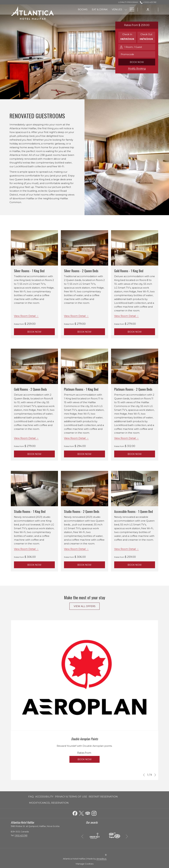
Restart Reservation (103, 797)
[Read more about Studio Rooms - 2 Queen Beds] (84, 489)
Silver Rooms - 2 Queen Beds (81, 271)
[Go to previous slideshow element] (144, 775)
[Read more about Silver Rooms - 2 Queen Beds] (84, 248)
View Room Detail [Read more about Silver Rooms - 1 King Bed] (25, 316)
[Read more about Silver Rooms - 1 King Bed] (34, 248)
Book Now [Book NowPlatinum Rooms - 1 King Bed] (84, 454)
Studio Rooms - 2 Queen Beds (82, 511)
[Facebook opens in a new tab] (75, 813)
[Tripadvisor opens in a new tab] (88, 813)
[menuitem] (83, 10)
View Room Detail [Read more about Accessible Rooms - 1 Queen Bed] (125, 549)
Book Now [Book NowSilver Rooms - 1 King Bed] (34, 332)
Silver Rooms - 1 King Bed (29, 271)
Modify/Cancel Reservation (49, 803)
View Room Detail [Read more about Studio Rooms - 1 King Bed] (25, 549)
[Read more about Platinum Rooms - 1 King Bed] (84, 366)
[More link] (131, 10)
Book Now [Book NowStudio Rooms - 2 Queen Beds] (84, 565)
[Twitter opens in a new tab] (81, 813)
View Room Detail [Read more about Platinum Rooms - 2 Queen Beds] (125, 438)
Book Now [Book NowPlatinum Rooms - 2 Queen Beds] (135, 454)
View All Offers (85, 606)
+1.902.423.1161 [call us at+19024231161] (148, 2)
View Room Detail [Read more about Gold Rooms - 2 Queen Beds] (25, 438)
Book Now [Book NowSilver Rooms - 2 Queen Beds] (84, 332)
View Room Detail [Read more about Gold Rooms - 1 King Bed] (125, 316)
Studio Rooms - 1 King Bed (30, 511)
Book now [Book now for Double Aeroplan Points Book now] (85, 759)
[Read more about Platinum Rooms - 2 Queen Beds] (135, 366)
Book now (137, 62)
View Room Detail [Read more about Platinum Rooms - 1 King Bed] (75, 438)
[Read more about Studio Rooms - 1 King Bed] (34, 489)
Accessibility (44, 797)
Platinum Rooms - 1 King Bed (81, 389)
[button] (127, 37)
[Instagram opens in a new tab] (94, 813)
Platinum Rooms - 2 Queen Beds (133, 389)
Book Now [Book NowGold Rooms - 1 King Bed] (135, 332)
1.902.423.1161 (21, 835)
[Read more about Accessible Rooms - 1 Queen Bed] (135, 489)
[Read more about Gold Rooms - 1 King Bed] (135, 248)
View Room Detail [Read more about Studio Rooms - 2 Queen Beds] (75, 549)
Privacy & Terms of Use (71, 797)
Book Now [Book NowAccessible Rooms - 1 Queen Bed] (135, 565)
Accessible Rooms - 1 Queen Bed (134, 511)
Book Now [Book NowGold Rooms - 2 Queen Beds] (34, 454)
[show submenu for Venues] (126, 10)
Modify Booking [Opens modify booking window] (137, 68)
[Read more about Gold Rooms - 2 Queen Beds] (34, 366)
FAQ (31, 797)
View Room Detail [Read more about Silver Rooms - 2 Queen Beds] (75, 316)
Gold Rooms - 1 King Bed (129, 271)
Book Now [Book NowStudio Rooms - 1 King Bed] (34, 565)
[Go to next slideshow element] (155, 775)
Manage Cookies (85, 864)
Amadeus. (102, 859)
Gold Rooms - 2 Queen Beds (30, 389)
